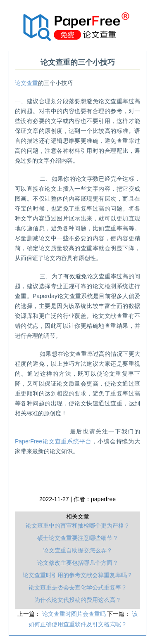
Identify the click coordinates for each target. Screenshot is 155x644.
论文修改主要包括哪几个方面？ (78, 563)
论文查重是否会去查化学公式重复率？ (78, 587)
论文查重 (26, 83)
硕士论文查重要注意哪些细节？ (78, 538)
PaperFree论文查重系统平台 (53, 441)
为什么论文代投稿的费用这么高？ (78, 600)
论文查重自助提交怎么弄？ (78, 550)
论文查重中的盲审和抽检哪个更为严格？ (78, 526)
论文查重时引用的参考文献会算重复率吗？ (78, 575)
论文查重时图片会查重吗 (75, 614)
